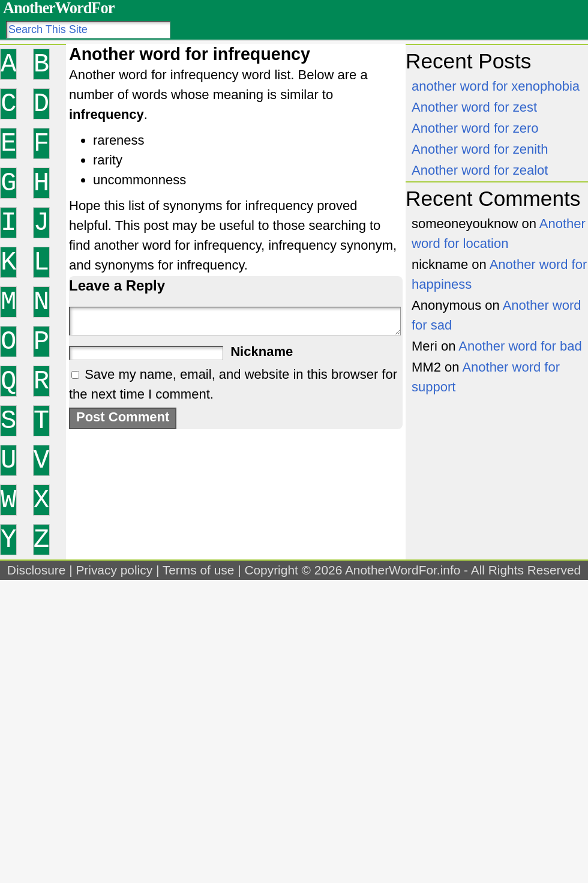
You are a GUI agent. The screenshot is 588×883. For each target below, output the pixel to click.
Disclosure (37, 570)
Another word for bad (520, 346)
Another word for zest (474, 107)
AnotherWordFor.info (403, 570)
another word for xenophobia (496, 86)
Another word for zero (475, 128)
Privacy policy (114, 570)
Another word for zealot (480, 170)
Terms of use (199, 570)
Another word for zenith (480, 149)
